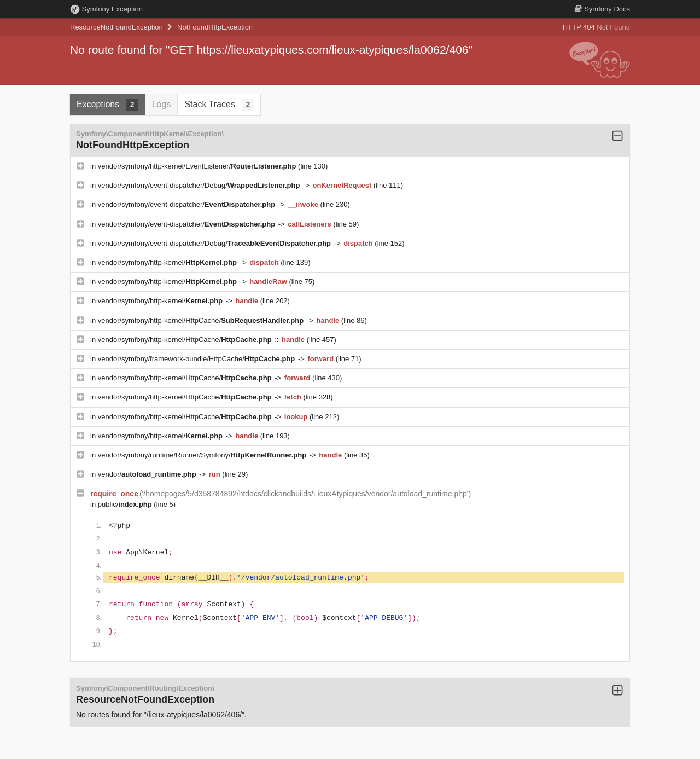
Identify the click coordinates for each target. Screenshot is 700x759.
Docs (602, 9)
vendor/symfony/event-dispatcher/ (188, 204)
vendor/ (148, 474)
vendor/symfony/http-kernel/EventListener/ (198, 166)
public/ (126, 504)
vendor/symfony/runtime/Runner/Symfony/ (203, 455)
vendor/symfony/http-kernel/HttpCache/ (202, 320)
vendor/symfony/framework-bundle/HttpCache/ (197, 359)
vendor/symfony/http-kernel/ (168, 262)
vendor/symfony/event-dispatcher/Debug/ (200, 185)
